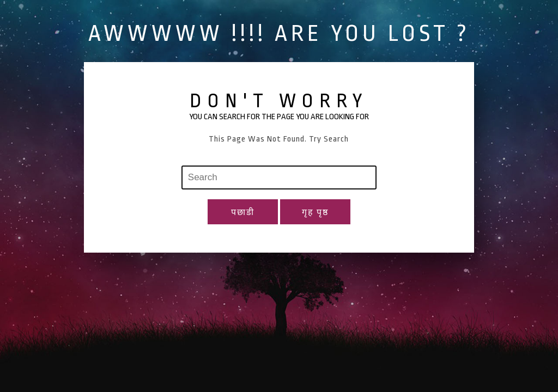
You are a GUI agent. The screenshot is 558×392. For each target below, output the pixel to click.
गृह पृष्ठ (315, 213)
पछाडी (243, 213)
